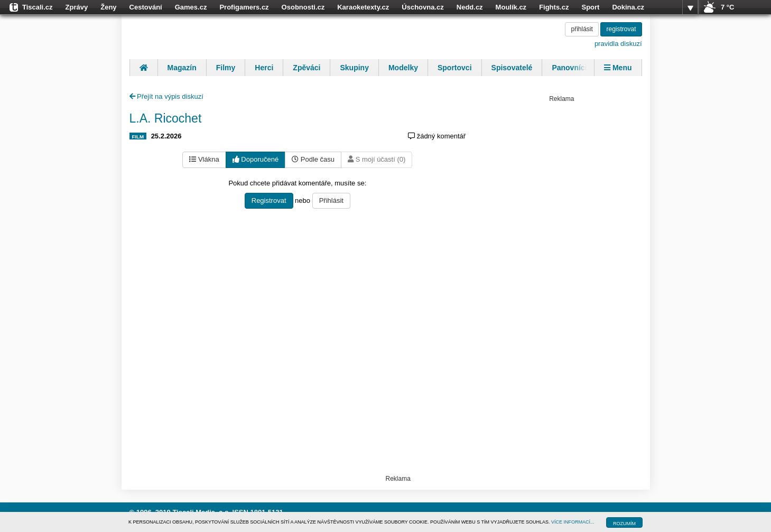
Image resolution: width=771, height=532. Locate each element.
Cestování (146, 7)
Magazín (182, 68)
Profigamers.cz (244, 7)
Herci (264, 68)
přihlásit (582, 29)
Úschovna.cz (422, 7)
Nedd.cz (470, 7)
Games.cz (191, 7)
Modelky (403, 68)
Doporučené (256, 159)
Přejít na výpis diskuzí (166, 96)
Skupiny (354, 68)
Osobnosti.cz (303, 7)
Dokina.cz (628, 7)
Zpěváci (306, 68)
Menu (618, 68)
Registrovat (269, 200)
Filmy (226, 68)
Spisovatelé (512, 68)
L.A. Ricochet (166, 118)
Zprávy (77, 7)
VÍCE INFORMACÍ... (573, 522)
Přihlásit (331, 200)
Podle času (313, 159)
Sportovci (455, 68)
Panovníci (569, 68)
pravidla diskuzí (618, 44)
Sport (590, 7)
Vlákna (204, 159)
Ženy (108, 7)
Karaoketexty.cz (363, 7)
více (690, 7)
